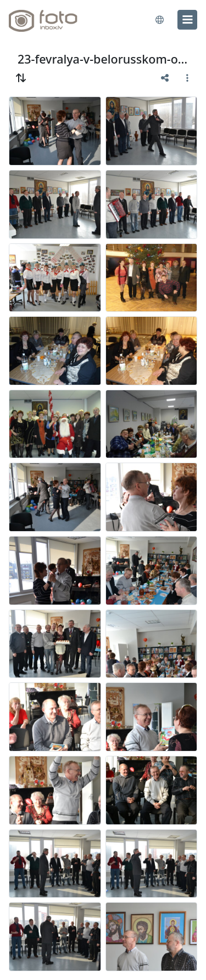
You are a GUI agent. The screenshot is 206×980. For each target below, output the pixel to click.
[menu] (187, 20)
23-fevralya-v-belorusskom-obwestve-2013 (103, 59)
